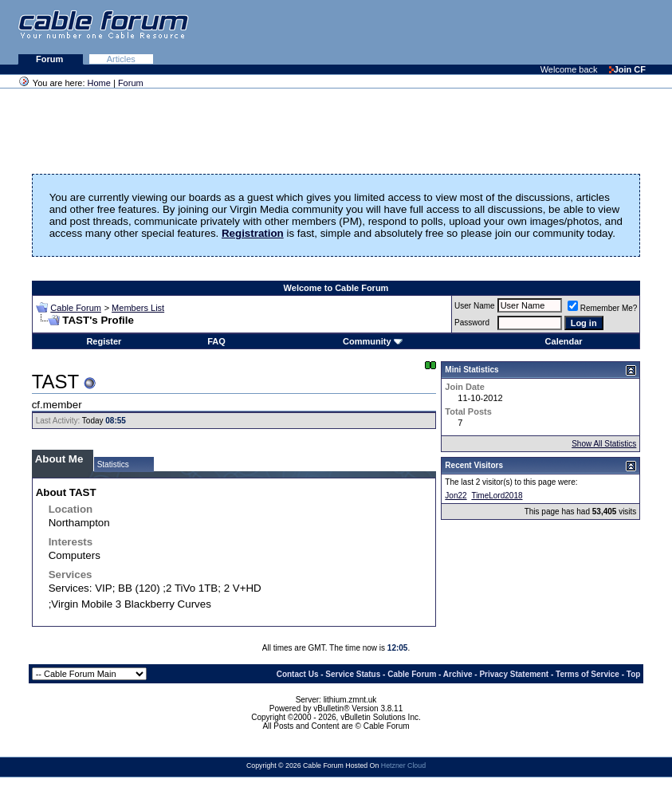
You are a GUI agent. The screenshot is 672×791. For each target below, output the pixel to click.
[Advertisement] (477, 32)
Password (472, 323)
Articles (121, 59)
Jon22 (456, 496)
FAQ (216, 341)
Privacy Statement (514, 674)
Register (104, 341)
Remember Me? (603, 308)
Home (99, 83)
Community (373, 341)
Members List (138, 308)
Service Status (353, 674)
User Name (475, 306)
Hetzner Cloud (403, 765)
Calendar (564, 341)
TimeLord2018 (497, 496)
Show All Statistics (604, 444)
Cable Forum (76, 308)
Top (634, 674)
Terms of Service (588, 674)
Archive (458, 674)
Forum (51, 59)
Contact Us (298, 674)
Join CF (627, 69)
